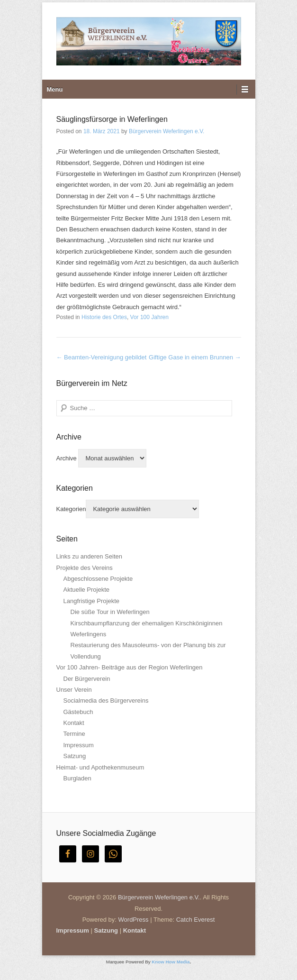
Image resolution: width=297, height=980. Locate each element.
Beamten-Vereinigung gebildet (102, 357)
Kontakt (74, 723)
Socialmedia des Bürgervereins (106, 701)
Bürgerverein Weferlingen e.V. (166, 131)
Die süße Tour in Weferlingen (110, 612)
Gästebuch (78, 712)
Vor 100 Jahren (149, 317)
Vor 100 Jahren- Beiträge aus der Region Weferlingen (130, 667)
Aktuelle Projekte (87, 590)
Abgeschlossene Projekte (98, 579)
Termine (74, 734)
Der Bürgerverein (87, 679)
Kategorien (71, 509)
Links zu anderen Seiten (89, 556)
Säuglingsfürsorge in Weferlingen (112, 119)
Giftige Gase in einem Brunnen (195, 357)
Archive (67, 458)
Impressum (79, 745)
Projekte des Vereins (85, 568)
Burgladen (77, 778)
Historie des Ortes (104, 317)
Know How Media (171, 962)
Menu (55, 89)
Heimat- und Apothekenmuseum (100, 767)
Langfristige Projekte (92, 601)
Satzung (75, 756)
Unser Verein (74, 690)
